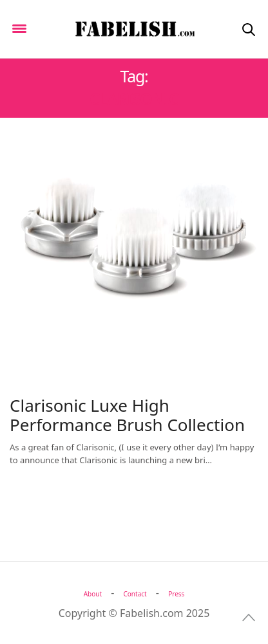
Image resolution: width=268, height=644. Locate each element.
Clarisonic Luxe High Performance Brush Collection (127, 415)
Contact (135, 594)
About (93, 594)
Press (176, 594)
